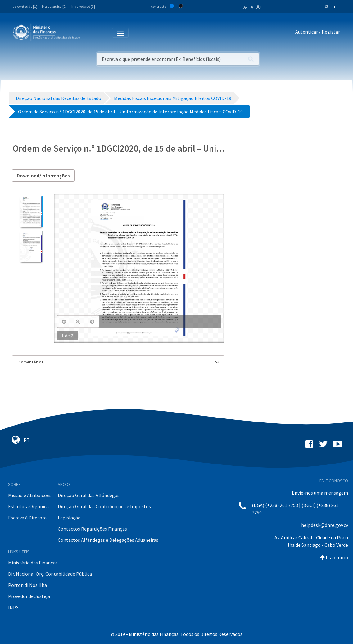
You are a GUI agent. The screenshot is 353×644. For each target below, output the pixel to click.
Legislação (69, 518)
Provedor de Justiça (29, 596)
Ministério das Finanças (33, 563)
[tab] (118, 362)
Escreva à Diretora (27, 518)
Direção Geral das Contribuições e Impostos (104, 506)
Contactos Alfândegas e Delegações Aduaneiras (108, 540)
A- (245, 7)
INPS (13, 607)
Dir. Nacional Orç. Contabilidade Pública (50, 574)
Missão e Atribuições (30, 495)
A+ (260, 7)
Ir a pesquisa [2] (54, 6)
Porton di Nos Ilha (27, 585)
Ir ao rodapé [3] (83, 6)
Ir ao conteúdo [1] (23, 6)
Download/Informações (43, 176)
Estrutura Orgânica (28, 506)
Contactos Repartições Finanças (92, 529)
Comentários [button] (119, 362)
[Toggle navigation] (90, 32)
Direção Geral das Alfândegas (89, 495)
